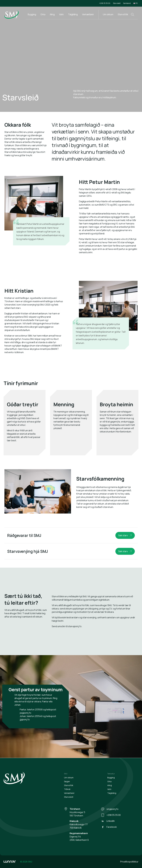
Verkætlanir (88, 14)
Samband (127, 3)
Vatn (61, 14)
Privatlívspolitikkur (129, 862)
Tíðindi (67, 789)
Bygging (32, 14)
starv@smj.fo (75, 626)
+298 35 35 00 (105, 3)
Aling (52, 14)
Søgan (67, 781)
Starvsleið (117, 3)
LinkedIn (108, 821)
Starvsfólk (123, 14)
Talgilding (73, 14)
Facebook (109, 827)
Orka (43, 14)
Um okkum (108, 14)
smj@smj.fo (110, 809)
